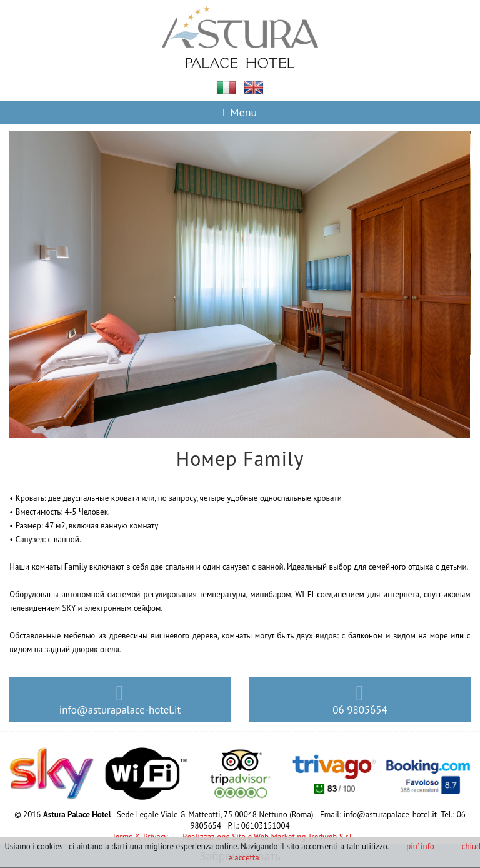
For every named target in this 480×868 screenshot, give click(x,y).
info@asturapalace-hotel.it (120, 700)
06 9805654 (360, 700)
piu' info (420, 846)
